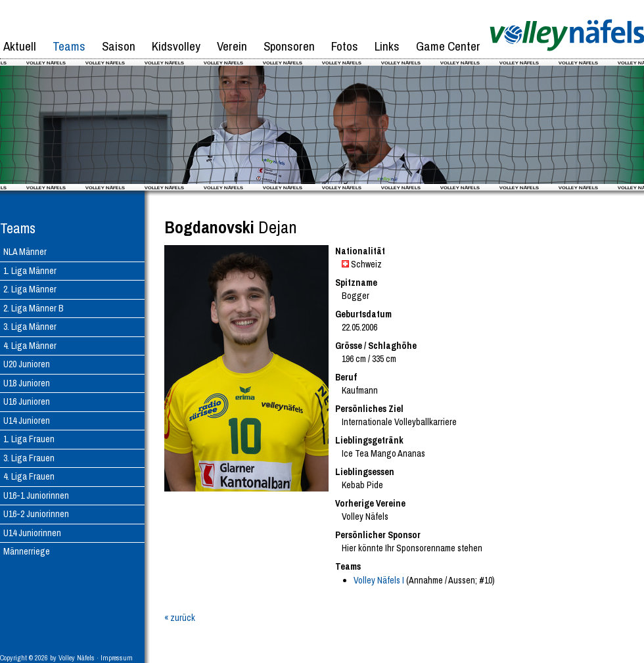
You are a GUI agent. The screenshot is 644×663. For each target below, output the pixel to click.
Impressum (117, 658)
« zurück (180, 618)
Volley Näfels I (379, 580)
